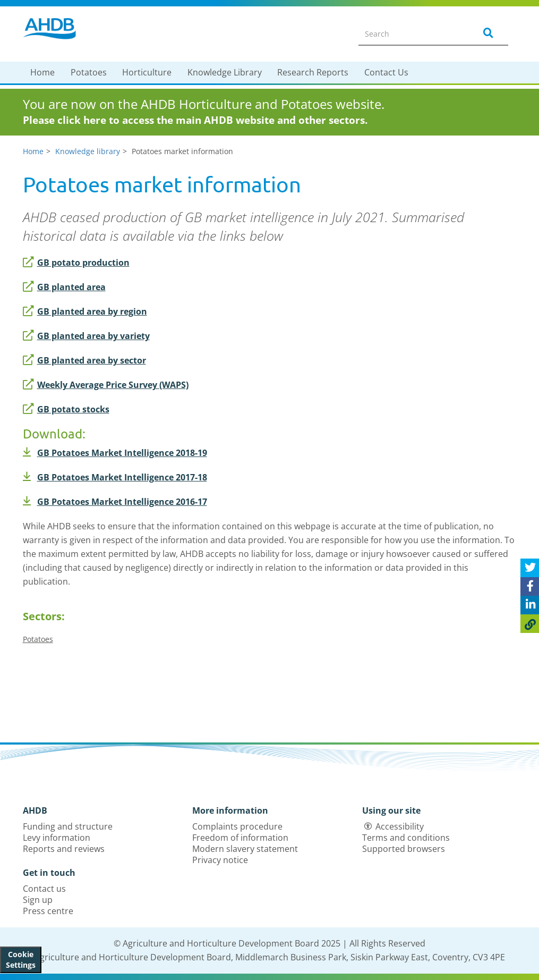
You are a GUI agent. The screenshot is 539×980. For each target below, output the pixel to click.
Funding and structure (68, 826)
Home (42, 72)
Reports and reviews (64, 849)
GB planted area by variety (86, 336)
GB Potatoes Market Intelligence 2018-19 (115, 453)
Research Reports (313, 72)
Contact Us (386, 72)
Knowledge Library (225, 72)
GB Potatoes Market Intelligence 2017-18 (115, 477)
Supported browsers (404, 849)
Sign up (38, 900)
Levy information (57, 838)
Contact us (44, 889)
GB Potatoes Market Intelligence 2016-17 (115, 502)
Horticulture (147, 72)
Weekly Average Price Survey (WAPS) (106, 385)
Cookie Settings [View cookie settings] (21, 960)
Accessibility (400, 826)
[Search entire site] (410, 33)
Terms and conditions (406, 838)
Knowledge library (88, 151)
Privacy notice (220, 860)
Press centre (48, 911)
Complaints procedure (237, 826)
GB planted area (64, 287)
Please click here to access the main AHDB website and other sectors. (195, 120)
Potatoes (89, 72)
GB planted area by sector (84, 360)
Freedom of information (240, 838)
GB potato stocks (66, 409)
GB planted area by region (85, 311)
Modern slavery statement (245, 849)
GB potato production (76, 263)
